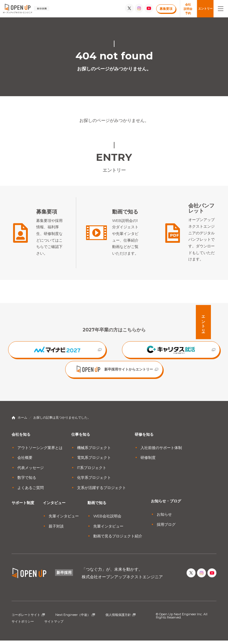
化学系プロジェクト (94, 481)
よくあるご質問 (31, 491)
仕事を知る (81, 438)
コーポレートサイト (26, 618)
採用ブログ (166, 528)
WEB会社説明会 (107, 519)
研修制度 (148, 461)
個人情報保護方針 (118, 618)
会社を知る (21, 438)
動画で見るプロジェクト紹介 (118, 539)
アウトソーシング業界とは (40, 451)
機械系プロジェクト (94, 451)
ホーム (22, 421)
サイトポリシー (23, 625)
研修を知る (144, 438)
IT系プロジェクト (92, 471)
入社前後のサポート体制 (161, 451)
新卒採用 (64, 576)
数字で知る (27, 481)
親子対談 (56, 530)
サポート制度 (23, 506)
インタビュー (54, 506)
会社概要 (25, 461)
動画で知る (97, 506)
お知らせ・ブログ (166, 504)
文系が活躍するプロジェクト (102, 491)
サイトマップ (54, 625)
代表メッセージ (31, 471)
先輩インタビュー (64, 519)
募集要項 (166, 9)
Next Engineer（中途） (73, 618)
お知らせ (164, 518)
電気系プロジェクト (94, 461)
